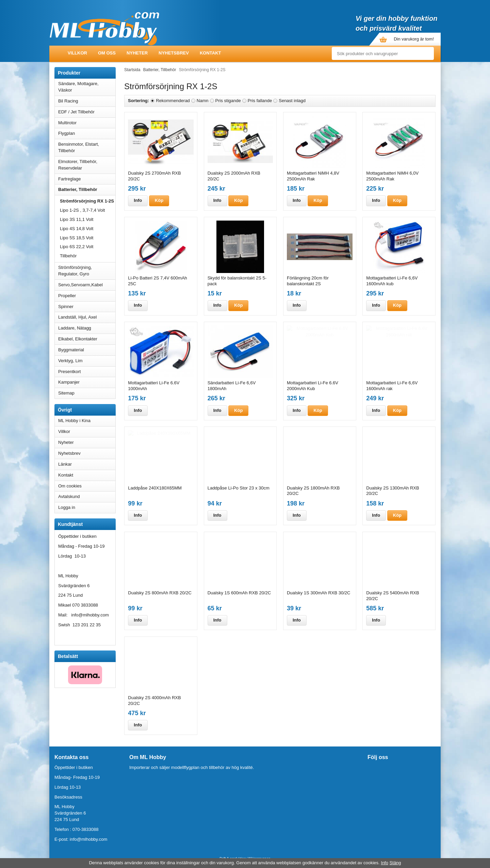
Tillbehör (68, 256)
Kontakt (210, 53)
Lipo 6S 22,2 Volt (77, 247)
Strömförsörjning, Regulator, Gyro (75, 271)
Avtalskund (69, 496)
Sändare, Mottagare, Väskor (87, 87)
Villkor (77, 53)
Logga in (67, 507)
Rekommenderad (173, 101)
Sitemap (66, 393)
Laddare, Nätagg (75, 328)
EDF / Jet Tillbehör (87, 112)
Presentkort (69, 372)
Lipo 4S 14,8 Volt (77, 229)
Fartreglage (87, 179)
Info (138, 200)
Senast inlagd (292, 101)
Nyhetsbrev (174, 53)
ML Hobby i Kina (74, 421)
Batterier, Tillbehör (87, 189)
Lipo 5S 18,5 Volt (77, 238)
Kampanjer (69, 382)
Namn (203, 101)
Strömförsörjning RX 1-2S (87, 201)
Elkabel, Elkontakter (87, 339)
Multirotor (87, 123)
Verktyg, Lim (87, 361)
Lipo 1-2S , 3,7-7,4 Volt (82, 210)
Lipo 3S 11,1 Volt (77, 219)
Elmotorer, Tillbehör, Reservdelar (87, 165)
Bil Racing (87, 101)
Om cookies (70, 486)
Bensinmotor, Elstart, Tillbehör (87, 147)
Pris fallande (260, 101)
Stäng (395, 863)
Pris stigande (228, 101)
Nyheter (137, 53)
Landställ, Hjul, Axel (87, 317)
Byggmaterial (87, 350)
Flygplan (87, 133)
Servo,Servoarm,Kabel (87, 285)
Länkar (65, 464)
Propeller (87, 296)
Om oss (107, 53)
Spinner (87, 307)
